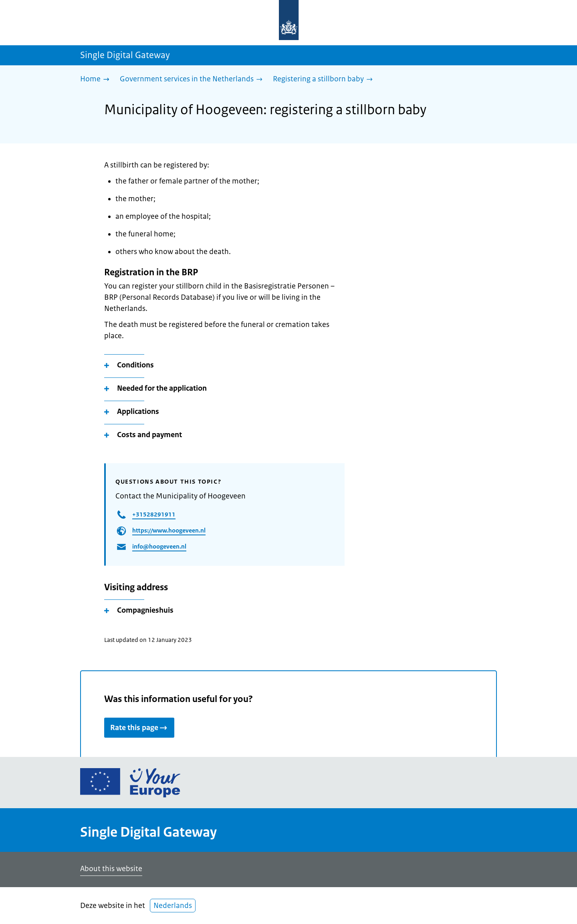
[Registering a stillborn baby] (325, 80)
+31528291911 (154, 514)
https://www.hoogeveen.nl (169, 530)
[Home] (97, 80)
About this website (111, 869)
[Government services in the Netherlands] (193, 80)
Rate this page (139, 728)
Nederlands (173, 906)
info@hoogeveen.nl (159, 546)
